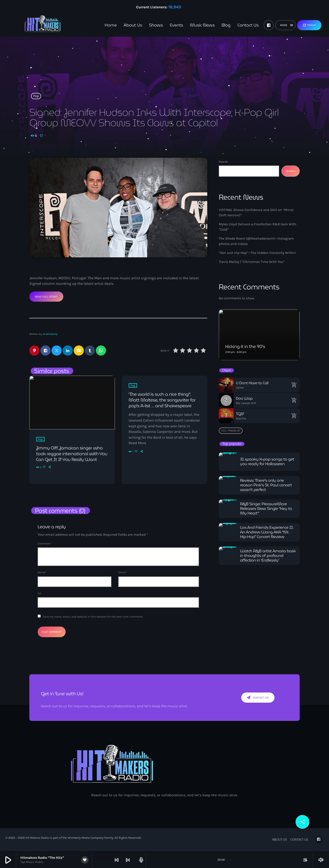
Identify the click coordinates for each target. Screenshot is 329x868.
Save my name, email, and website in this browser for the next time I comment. (93, 617)
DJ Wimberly (50, 334)
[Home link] (35, 25)
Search (223, 162)
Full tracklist (231, 431)
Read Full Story (46, 297)
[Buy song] (294, 385)
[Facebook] (269, 25)
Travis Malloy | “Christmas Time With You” (252, 262)
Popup (309, 25)
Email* (123, 573)
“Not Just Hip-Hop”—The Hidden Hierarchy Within (257, 253)
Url (39, 594)
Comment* (44, 544)
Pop (36, 96)
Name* (42, 573)
